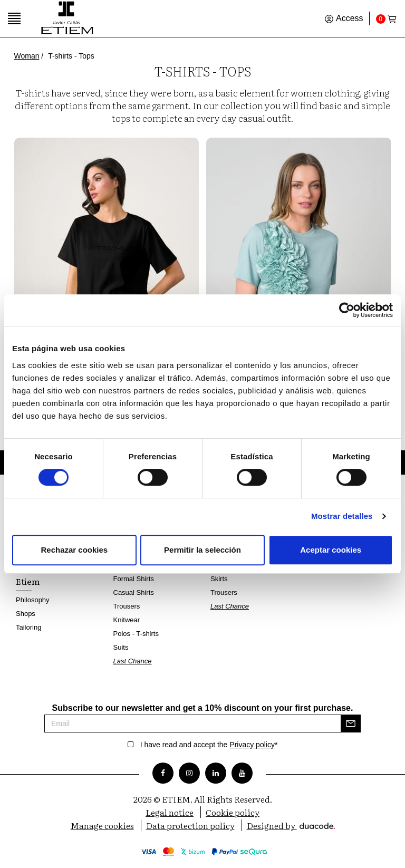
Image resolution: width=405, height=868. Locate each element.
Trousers (127, 606)
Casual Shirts (134, 592)
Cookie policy (233, 812)
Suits (121, 647)
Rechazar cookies (74, 550)
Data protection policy (190, 825)
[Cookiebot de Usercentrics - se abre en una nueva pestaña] (347, 310)
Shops (26, 614)
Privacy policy (252, 745)
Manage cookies (102, 825)
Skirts (219, 579)
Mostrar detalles (342, 516)
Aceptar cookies (331, 550)
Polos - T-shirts (136, 634)
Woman (27, 56)
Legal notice (170, 812)
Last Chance (133, 661)
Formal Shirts (134, 579)
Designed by (291, 825)
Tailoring (28, 627)
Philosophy (33, 600)
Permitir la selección (202, 550)
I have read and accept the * (209, 745)
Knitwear (127, 620)
